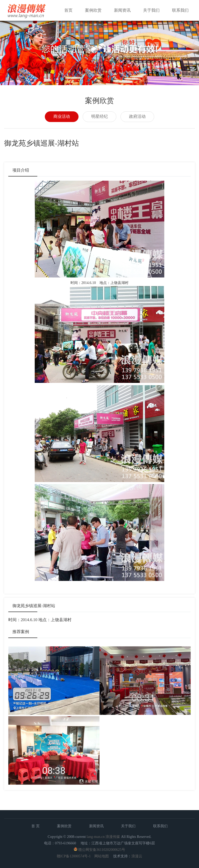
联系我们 (180, 10)
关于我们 (151, 10)
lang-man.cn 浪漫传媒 (103, 837)
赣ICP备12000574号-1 (74, 856)
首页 (68, 10)
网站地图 (102, 856)
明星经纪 (99, 116)
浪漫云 (137, 856)
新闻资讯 (122, 10)
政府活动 (137, 116)
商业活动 (62, 116)
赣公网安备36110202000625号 (102, 850)
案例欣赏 (93, 10)
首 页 (35, 826)
